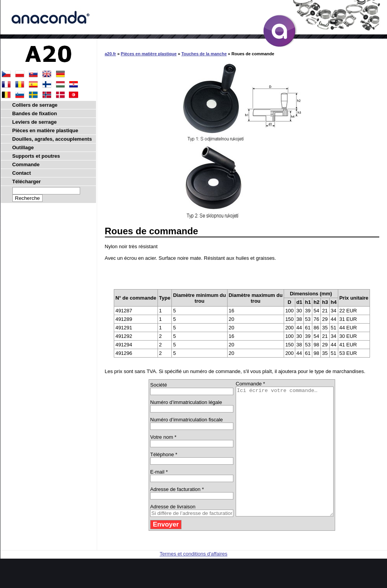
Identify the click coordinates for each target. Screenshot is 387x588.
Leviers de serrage (35, 122)
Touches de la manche (204, 54)
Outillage (23, 147)
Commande (26, 164)
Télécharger (27, 182)
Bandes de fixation (35, 113)
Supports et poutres (36, 156)
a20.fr (110, 54)
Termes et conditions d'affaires (194, 579)
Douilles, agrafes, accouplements (52, 139)
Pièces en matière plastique (149, 54)
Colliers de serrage (35, 105)
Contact (22, 173)
